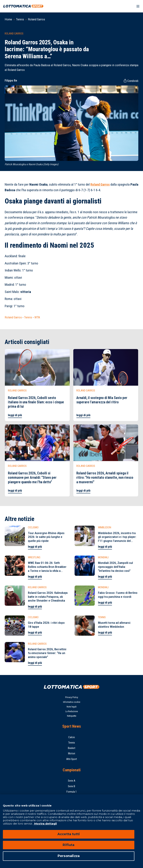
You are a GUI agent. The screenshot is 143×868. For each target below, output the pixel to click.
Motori (72, 753)
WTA (37, 317)
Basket (72, 748)
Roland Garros (36, 19)
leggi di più (15, 415)
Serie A (72, 781)
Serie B (71, 786)
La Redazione (72, 711)
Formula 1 (72, 792)
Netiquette (72, 716)
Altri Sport (72, 759)
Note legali (72, 707)
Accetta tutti (69, 834)
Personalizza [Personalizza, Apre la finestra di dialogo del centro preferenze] (69, 856)
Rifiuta (69, 845)
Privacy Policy (72, 697)
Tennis (20, 19)
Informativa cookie (72, 702)
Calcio (72, 737)
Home (8, 19)
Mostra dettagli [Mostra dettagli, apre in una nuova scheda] (45, 824)
